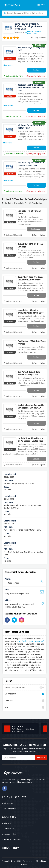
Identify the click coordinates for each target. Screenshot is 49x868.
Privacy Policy (9, 834)
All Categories (9, 809)
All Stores (7, 803)
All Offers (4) (24, 694)
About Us (7, 823)
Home (18, 33)
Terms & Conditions (12, 840)
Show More (8, 65)
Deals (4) (24, 707)
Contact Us (8, 829)
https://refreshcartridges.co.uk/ (30, 641)
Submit (41, 758)
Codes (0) (24, 701)
